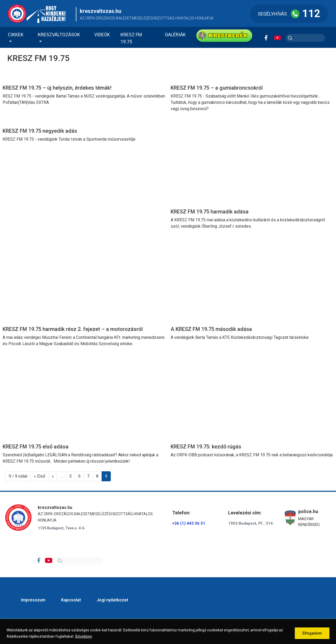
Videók (102, 35)
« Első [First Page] (40, 476)
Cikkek (16, 35)
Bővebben (84, 636)
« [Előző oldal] (53, 476)
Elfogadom (312, 633)
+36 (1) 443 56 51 (189, 523)
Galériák (175, 35)
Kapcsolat (71, 600)
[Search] (79, 561)
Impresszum (33, 600)
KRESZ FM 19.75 (131, 38)
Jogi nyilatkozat (112, 600)
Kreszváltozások (59, 35)
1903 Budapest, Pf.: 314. (251, 523)
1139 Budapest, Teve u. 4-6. (62, 528)
